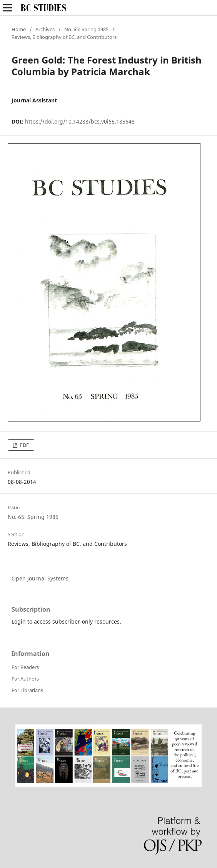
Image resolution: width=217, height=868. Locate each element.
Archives (45, 29)
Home (19, 29)
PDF (24, 445)
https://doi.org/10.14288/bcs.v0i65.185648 (80, 121)
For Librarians (27, 690)
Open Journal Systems (40, 578)
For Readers (25, 667)
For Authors (25, 679)
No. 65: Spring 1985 (86, 29)
